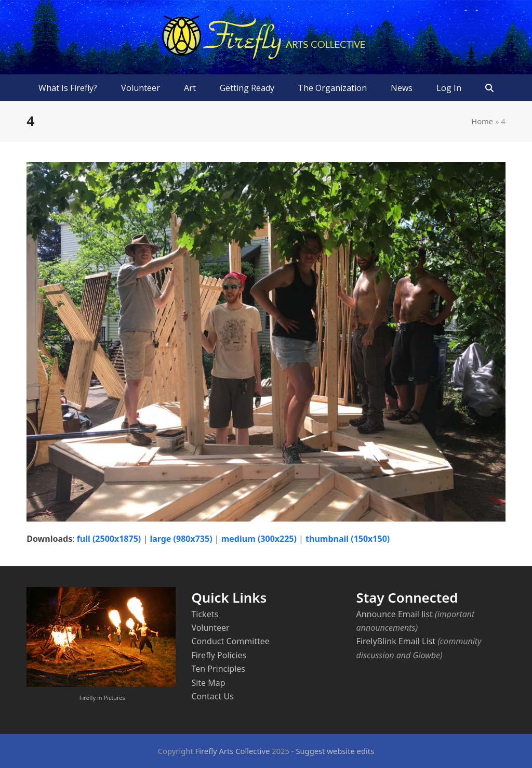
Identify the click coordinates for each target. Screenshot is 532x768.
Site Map (208, 683)
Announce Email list (395, 614)
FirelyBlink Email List (396, 641)
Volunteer (210, 628)
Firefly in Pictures (102, 698)
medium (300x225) (259, 539)
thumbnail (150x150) (348, 539)
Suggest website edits (335, 751)
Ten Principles (218, 669)
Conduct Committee (230, 641)
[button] (489, 88)
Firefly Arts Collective (233, 751)
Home (482, 121)
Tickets (205, 614)
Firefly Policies (219, 655)
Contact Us (212, 696)
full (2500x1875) (109, 539)
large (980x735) (181, 539)
